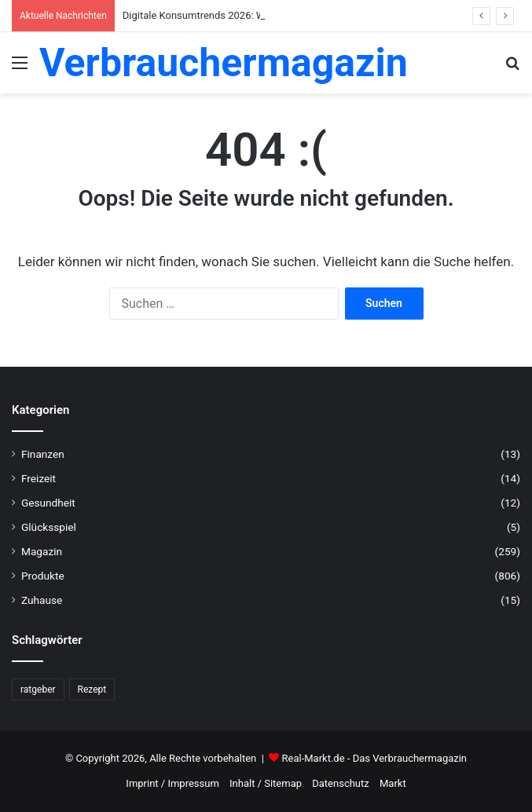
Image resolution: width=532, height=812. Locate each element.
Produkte (43, 576)
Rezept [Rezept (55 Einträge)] (92, 689)
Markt (393, 783)
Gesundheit (48, 503)
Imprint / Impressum (172, 783)
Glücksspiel (49, 527)
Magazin (42, 551)
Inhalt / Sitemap (266, 783)
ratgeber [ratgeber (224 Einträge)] (38, 689)
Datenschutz (340, 783)
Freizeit (39, 478)
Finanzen (43, 454)
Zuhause (42, 600)
